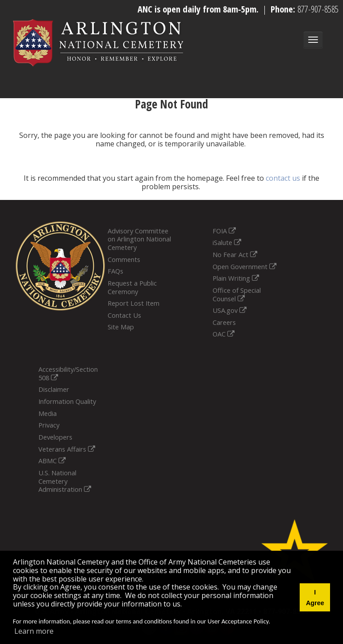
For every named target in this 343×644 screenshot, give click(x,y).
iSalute (227, 242)
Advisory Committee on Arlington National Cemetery (139, 239)
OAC (224, 334)
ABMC (52, 461)
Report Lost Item (134, 303)
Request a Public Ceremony (132, 287)
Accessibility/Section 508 (68, 373)
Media (48, 413)
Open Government (245, 266)
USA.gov (230, 310)
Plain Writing (236, 278)
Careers (224, 322)
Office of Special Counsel (237, 294)
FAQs (115, 271)
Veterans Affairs (67, 449)
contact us (283, 178)
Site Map (121, 327)
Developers (55, 437)
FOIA (224, 231)
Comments (124, 259)
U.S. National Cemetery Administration (65, 481)
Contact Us (124, 315)
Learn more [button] (34, 631)
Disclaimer (54, 389)
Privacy (49, 425)
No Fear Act (235, 254)
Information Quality (67, 401)
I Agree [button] (315, 598)
